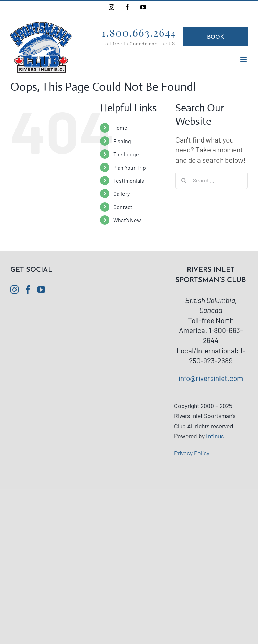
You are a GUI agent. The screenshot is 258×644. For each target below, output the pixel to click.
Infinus (215, 436)
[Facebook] (28, 290)
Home (120, 128)
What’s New (127, 220)
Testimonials (129, 180)
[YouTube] (41, 290)
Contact (123, 207)
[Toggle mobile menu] (244, 59)
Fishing (122, 141)
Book (216, 37)
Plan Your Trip (130, 167)
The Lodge (126, 154)
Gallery (121, 194)
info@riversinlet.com (211, 378)
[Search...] (212, 180)
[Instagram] (14, 290)
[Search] (184, 180)
